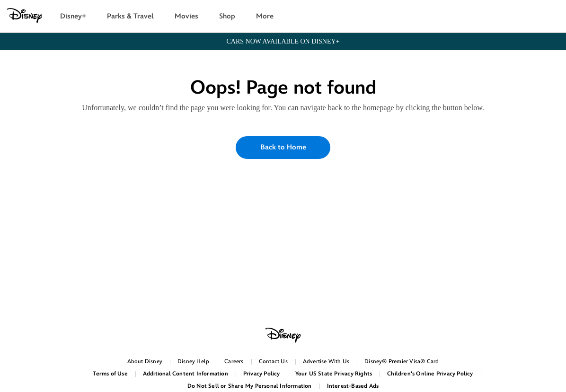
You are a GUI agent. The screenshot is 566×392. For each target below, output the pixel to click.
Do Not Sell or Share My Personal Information (250, 386)
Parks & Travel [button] (130, 16)
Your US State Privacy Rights (334, 374)
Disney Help (193, 362)
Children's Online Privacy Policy (430, 374)
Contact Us (273, 362)
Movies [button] (186, 16)
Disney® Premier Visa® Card (402, 362)
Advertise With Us (326, 362)
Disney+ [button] (73, 16)
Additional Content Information (186, 374)
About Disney (145, 362)
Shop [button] (227, 16)
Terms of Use (110, 374)
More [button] (265, 16)
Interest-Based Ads (353, 386)
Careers (234, 362)
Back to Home (283, 147)
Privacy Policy (262, 374)
